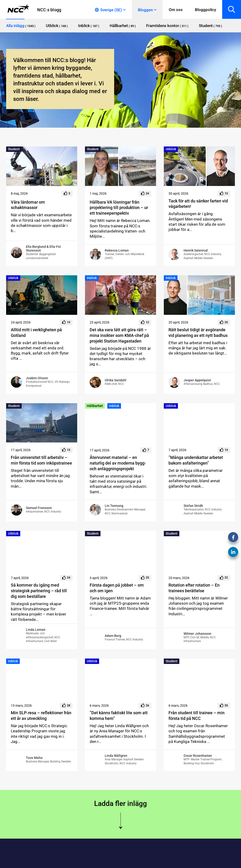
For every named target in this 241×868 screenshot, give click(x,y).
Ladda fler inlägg (120, 803)
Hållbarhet (95, 406)
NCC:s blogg (49, 10)
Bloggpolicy (205, 10)
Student (14, 149)
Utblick (171, 149)
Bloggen (145, 10)
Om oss (176, 10)
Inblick (92, 278)
